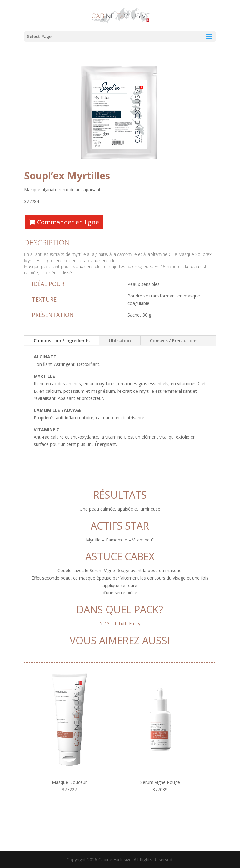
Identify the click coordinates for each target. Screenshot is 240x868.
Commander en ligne (68, 222)
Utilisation (120, 340)
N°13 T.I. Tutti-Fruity (120, 624)
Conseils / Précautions (174, 340)
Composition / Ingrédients (62, 340)
